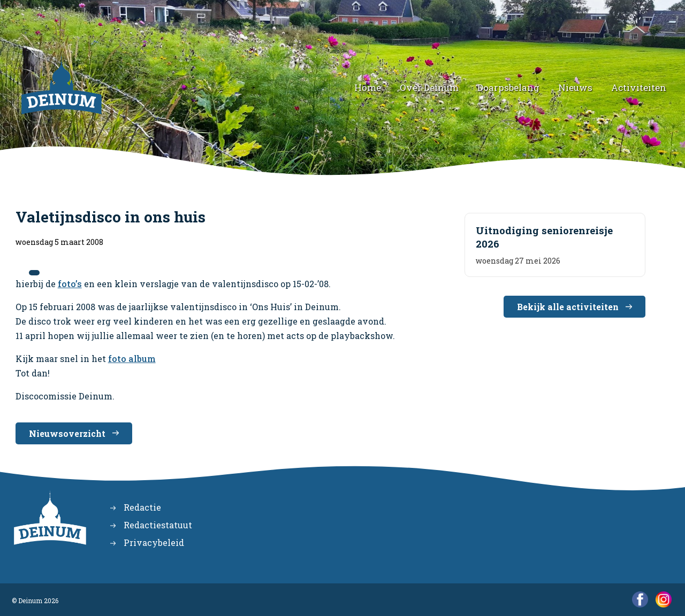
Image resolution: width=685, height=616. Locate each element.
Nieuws (575, 87)
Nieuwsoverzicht (67, 433)
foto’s (70, 284)
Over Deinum (429, 87)
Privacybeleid (154, 542)
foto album (132, 359)
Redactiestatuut (158, 525)
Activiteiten (639, 87)
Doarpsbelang (508, 87)
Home (368, 87)
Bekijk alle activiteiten (568, 307)
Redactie (142, 507)
